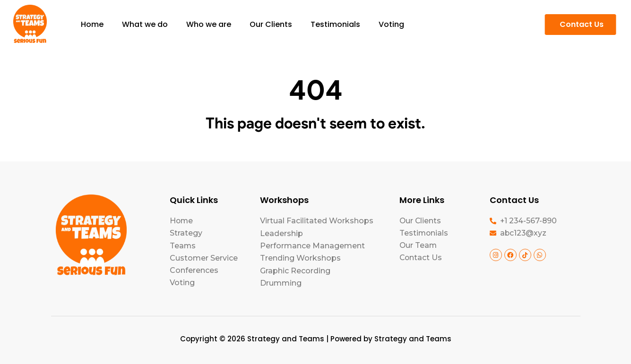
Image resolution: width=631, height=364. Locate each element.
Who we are (209, 24)
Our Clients (271, 24)
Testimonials (335, 24)
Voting (391, 24)
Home (92, 24)
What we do (145, 24)
